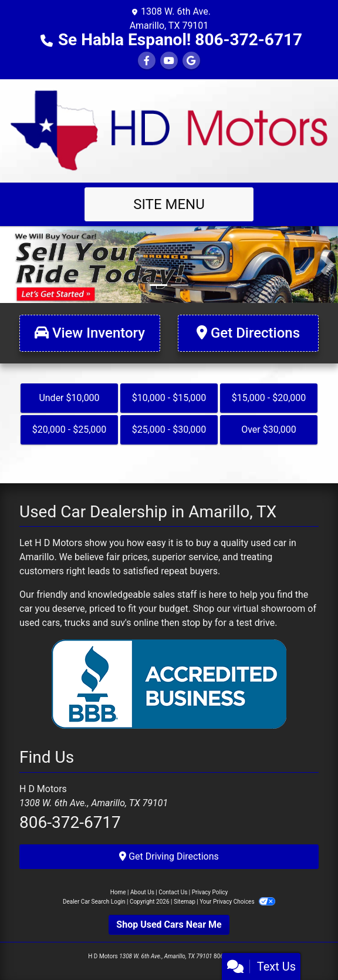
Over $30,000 (269, 430)
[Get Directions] (248, 333)
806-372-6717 (70, 822)
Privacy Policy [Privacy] (210, 892)
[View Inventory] (90, 333)
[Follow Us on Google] (191, 61)
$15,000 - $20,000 (269, 398)
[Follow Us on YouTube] (169, 61)
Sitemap (185, 902)
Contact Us (173, 892)
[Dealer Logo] (169, 130)
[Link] (169, 264)
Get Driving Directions (169, 856)
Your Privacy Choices (237, 902)
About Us (142, 892)
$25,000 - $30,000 (169, 430)
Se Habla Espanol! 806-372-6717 (180, 40)
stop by (197, 623)
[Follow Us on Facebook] (147, 61)
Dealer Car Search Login (94, 902)
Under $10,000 (69, 398)
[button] (10, 265)
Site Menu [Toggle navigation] (169, 204)
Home (118, 892)
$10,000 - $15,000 (169, 398)
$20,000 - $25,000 (70, 430)
